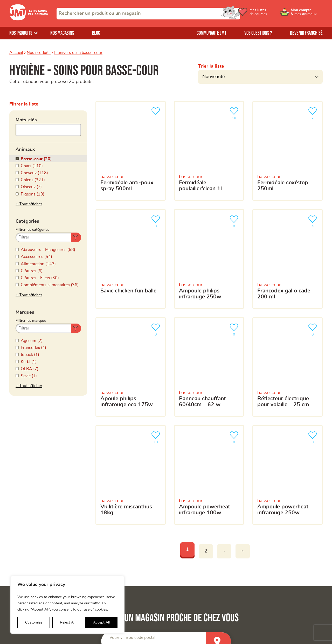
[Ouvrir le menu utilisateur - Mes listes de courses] (266, 13)
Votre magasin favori (171, 453)
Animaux (25, 148)
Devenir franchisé (306, 33)
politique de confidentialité (258, 496)
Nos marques (22, 567)
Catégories (27, 197)
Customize (34, 622)
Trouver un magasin (269, 558)
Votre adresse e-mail (171, 399)
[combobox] (148, 14)
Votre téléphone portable (175, 423)
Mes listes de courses (109, 567)
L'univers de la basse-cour (78, 53)
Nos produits (39, 53)
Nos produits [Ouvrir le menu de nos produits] (21, 33)
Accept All (101, 622)
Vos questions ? (258, 33)
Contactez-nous (265, 576)
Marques (25, 246)
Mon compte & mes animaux (116, 558)
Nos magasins (62, 33)
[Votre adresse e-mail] (236, 410)
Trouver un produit (268, 550)
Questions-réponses (269, 567)
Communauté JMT (212, 33)
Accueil (16, 53)
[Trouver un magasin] (218, 351)
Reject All (68, 622)
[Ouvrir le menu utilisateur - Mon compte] (305, 13)
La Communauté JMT (109, 550)
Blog (96, 33)
